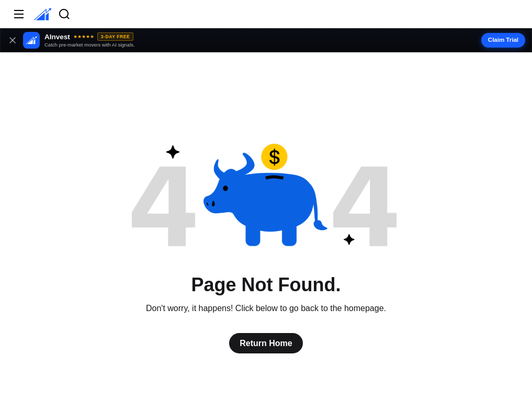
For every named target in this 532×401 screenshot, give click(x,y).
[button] (266, 40)
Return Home (266, 343)
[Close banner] (13, 40)
